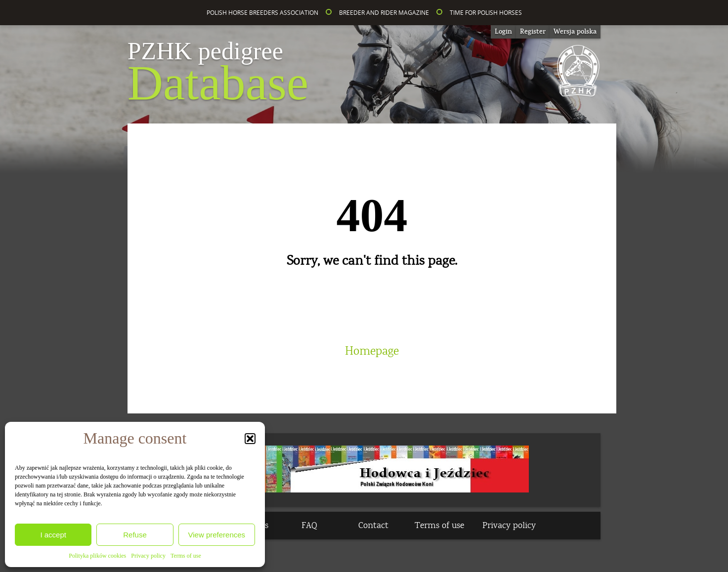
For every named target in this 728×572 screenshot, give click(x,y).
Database (218, 74)
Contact (373, 526)
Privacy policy (148, 556)
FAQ (309, 526)
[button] (250, 439)
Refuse (135, 535)
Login (503, 32)
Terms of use (186, 556)
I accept (53, 535)
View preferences (217, 535)
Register (533, 32)
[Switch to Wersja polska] (575, 32)
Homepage (372, 351)
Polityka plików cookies (97, 556)
